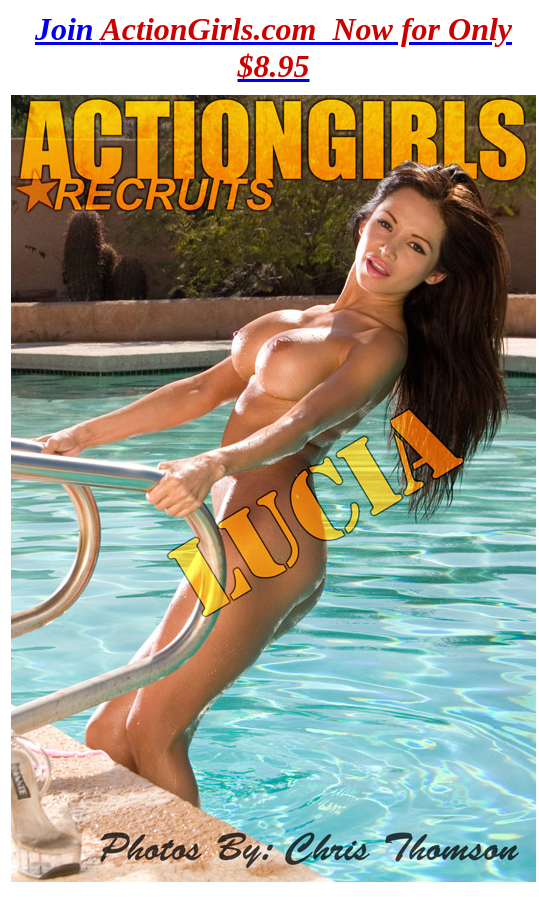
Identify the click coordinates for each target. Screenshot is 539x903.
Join (273, 47)
